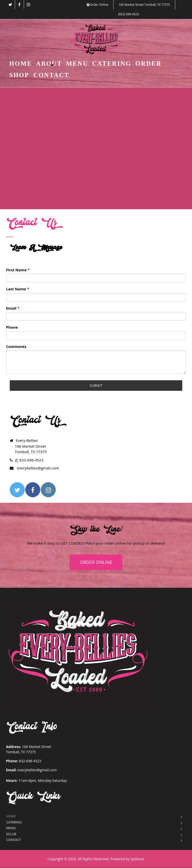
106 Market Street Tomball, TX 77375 (144, 5)
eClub (11, 834)
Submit (96, 385)
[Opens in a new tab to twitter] (10, 5)
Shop (19, 75)
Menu (77, 64)
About (49, 64)
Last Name (17, 289)
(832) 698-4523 (129, 14)
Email (13, 308)
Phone (12, 327)
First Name (18, 270)
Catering (112, 64)
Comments (16, 346)
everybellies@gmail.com (37, 770)
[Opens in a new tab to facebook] (19, 5)
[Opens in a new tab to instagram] (28, 5)
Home (21, 64)
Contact (51, 75)
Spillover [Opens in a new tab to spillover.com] (137, 859)
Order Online (97, 5)
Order (148, 64)
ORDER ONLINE (96, 562)
